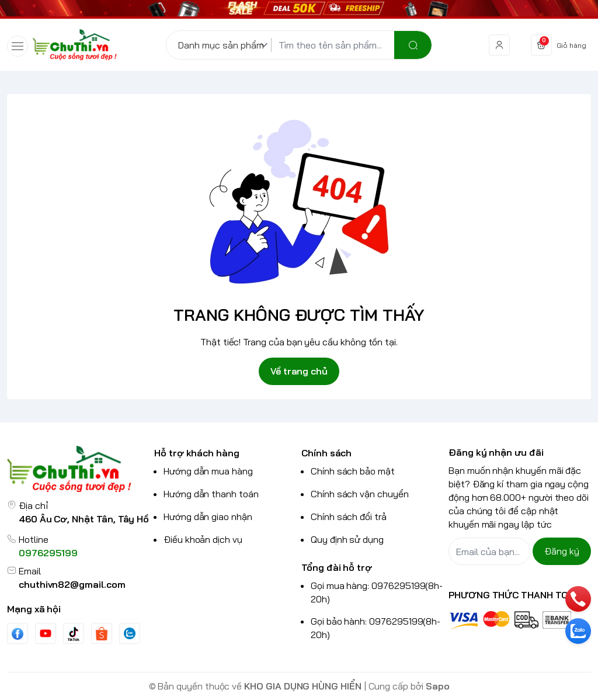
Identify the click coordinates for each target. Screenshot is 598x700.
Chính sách (326, 453)
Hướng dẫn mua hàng (208, 471)
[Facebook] (18, 634)
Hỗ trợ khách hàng (197, 453)
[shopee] (102, 634)
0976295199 (48, 553)
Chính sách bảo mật (353, 471)
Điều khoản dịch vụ (203, 539)
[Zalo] (130, 633)
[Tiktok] (74, 634)
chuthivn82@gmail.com (72, 584)
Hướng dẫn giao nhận (208, 517)
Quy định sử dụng (347, 539)
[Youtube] (46, 633)
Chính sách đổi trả (349, 517)
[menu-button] (18, 46)
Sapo (438, 686)
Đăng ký (562, 551)
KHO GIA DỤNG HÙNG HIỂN (303, 686)
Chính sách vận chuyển (360, 494)
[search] (413, 45)
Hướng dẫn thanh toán (211, 494)
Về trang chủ (299, 371)
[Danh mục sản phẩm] (225, 45)
